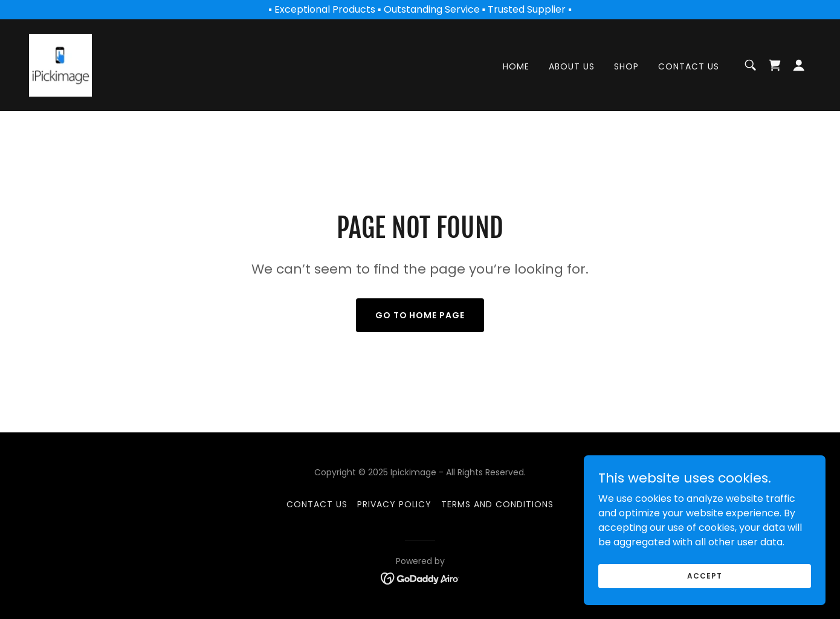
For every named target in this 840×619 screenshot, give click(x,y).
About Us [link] (572, 67)
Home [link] (516, 67)
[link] (60, 64)
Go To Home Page (420, 315)
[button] (799, 65)
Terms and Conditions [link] (497, 504)
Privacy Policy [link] (395, 504)
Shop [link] (626, 67)
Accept (704, 575)
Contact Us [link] (689, 67)
